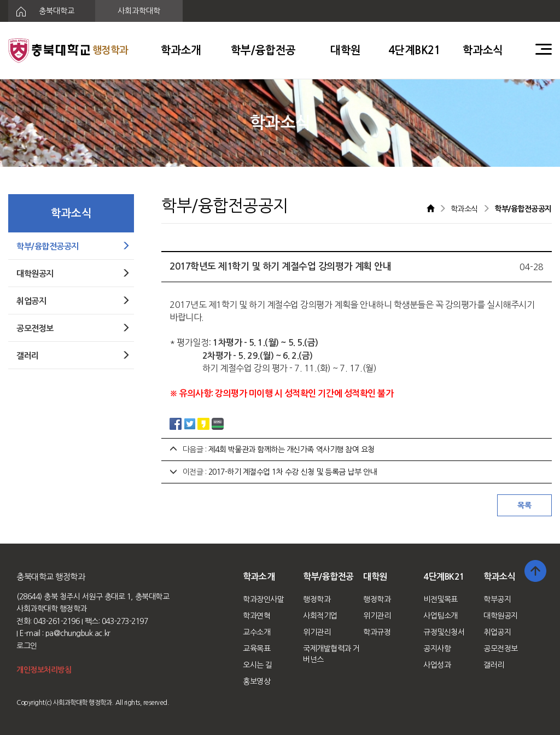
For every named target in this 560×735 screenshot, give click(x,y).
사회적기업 (320, 616)
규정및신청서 (444, 632)
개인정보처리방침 (44, 670)
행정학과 (317, 599)
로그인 (27, 646)
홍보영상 (256, 681)
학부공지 (497, 599)
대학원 (346, 50)
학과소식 (483, 50)
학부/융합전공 (263, 50)
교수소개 (256, 632)
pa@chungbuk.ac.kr (78, 633)
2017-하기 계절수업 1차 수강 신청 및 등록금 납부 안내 (293, 472)
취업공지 (497, 632)
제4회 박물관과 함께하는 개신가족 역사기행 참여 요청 (291, 450)
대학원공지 (501, 616)
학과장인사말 (263, 599)
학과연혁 (256, 616)
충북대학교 (41, 11)
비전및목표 (441, 599)
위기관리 (317, 632)
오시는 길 (258, 665)
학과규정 (377, 632)
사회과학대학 (139, 11)
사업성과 (437, 665)
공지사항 (437, 649)
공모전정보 (501, 649)
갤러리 (494, 665)
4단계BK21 (415, 50)
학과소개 (181, 50)
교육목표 (256, 649)
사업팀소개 (441, 616)
